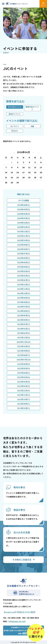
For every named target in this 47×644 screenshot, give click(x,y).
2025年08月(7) (23, 249)
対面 (32, 126)
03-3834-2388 (14, 618)
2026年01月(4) (23, 227)
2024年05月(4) (23, 315)
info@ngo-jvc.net (17, 621)
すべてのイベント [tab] (15, 107)
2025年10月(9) (23, 240)
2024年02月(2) (23, 329)
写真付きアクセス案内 (26, 612)
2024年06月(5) (23, 311)
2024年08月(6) (23, 302)
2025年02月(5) (23, 276)
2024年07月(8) (23, 307)
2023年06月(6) (23, 364)
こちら (25, 633)
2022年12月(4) (23, 390)
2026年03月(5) (23, 218)
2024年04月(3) (23, 320)
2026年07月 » (33, 152)
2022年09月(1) (23, 404)
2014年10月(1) (23, 408)
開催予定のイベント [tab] (32, 108)
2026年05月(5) (23, 209)
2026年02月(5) (23, 223)
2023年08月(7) (23, 355)
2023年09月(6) (23, 351)
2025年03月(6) (23, 271)
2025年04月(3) (23, 267)
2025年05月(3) (23, 262)
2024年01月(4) (23, 333)
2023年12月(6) (23, 337)
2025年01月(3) (23, 280)
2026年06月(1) (23, 205)
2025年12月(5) (23, 231)
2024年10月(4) (23, 293)
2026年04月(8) (23, 214)
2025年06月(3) (23, 258)
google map (10, 612)
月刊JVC (15, 131)
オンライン (15, 126)
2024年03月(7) (23, 324)
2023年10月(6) (23, 346)
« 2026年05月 (14, 152)
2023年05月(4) (23, 368)
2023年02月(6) (23, 382)
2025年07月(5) (23, 254)
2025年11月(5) (23, 236)
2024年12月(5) (23, 284)
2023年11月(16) (24, 342)
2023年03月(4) (23, 377)
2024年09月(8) (23, 298)
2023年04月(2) (23, 373)
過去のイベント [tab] (15, 114)
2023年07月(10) (24, 360)
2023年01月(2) (23, 386)
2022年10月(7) (23, 399)
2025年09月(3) (23, 245)
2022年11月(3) (23, 395)
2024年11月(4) (23, 289)
